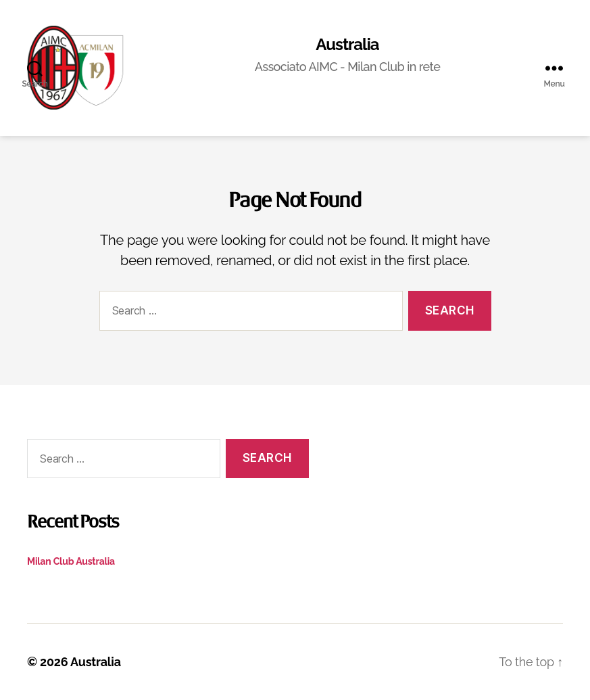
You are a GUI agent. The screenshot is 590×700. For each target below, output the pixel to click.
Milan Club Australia (71, 561)
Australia (347, 45)
